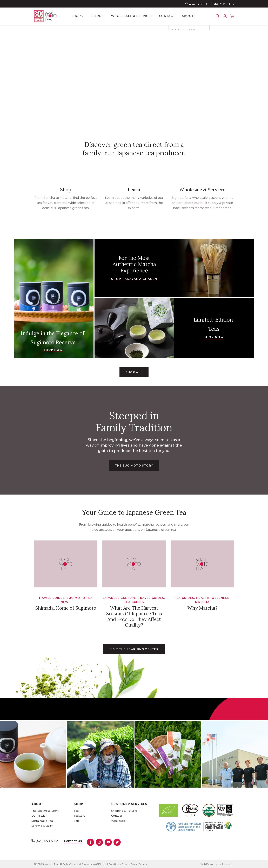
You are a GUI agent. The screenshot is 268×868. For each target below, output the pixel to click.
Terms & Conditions (110, 864)
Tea (76, 811)
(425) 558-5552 (47, 841)
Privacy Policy (130, 864)
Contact (117, 816)
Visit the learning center (134, 649)
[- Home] (49, 16)
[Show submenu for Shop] (82, 16)
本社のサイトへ (224, 4)
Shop (78, 804)
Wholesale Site (199, 4)
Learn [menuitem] (96, 16)
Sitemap (144, 864)
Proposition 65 (90, 864)
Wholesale (119, 821)
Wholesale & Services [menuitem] (132, 16)
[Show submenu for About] (195, 16)
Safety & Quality (42, 826)
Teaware (80, 816)
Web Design (207, 864)
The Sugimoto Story (45, 811)
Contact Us (73, 841)
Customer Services (129, 804)
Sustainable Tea (42, 821)
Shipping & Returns (124, 811)
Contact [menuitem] (167, 16)
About (37, 804)
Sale (77, 821)
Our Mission (39, 816)
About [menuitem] (188, 16)
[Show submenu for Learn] (103, 16)
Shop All (134, 372)
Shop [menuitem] (76, 16)
